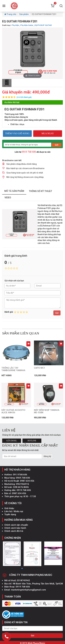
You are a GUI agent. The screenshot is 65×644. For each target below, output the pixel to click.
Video (8, 198)
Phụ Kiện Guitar (27, 25)
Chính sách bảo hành (15, 528)
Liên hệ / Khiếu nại (14, 511)
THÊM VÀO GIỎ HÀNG (17, 133)
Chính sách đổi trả (14, 531)
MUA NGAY (48, 133)
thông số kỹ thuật (40, 191)
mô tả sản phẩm (14, 191)
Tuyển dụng (10, 514)
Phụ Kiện (15, 25)
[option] (7, 83)
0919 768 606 (29, 152)
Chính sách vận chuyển (16, 525)
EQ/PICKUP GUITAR (43, 25)
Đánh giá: (9, 312)
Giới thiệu (9, 508)
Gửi (57, 313)
